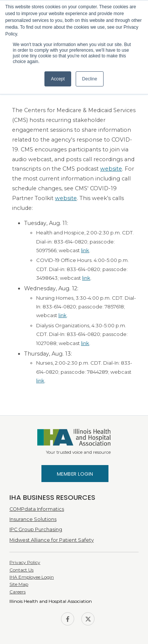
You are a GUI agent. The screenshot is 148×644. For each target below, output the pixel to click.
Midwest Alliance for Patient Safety (52, 540)
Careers (18, 592)
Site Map (19, 584)
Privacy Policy (25, 562)
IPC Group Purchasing (36, 529)
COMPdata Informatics (37, 509)
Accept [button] (58, 79)
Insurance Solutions (33, 519)
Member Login (75, 474)
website (111, 169)
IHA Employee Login (32, 577)
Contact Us (21, 570)
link (85, 250)
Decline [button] (90, 79)
